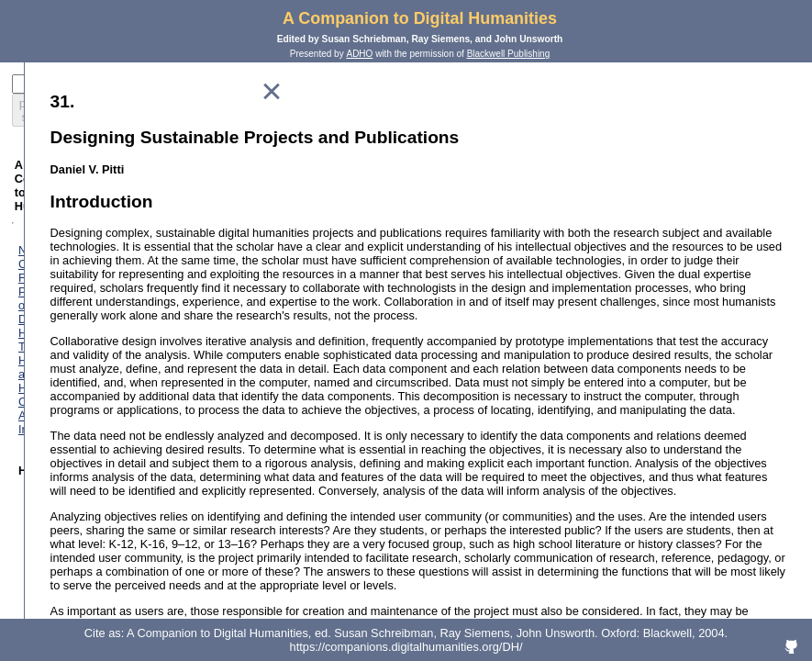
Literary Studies (99, 388)
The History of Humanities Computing (156, 278)
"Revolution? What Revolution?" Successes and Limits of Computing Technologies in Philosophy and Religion (171, 457)
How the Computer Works (125, 512)
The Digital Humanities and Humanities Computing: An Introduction (160, 230)
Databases (86, 539)
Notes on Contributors (83, 195)
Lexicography (93, 360)
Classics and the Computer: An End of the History (167, 326)
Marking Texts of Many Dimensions (149, 553)
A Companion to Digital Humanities (420, 18)
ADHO (359, 54)
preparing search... (70, 103)
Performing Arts (98, 429)
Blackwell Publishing (509, 54)
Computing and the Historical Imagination (165, 347)
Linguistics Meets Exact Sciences (145, 374)
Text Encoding (95, 567)
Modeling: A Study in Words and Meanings (168, 594)
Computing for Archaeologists (134, 291)
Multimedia (86, 415)
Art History (85, 305)
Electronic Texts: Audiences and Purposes (167, 581)
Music (73, 402)
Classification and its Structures (140, 526)
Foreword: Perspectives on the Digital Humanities (155, 209)
